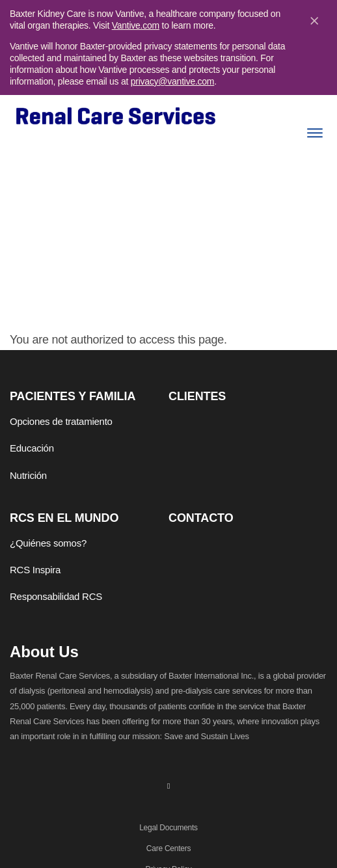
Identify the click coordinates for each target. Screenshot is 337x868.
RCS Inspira (35, 570)
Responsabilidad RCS (56, 596)
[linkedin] (168, 785)
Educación (32, 448)
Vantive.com (136, 25)
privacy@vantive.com (173, 81)
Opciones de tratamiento (61, 421)
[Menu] (315, 133)
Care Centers (168, 848)
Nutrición (28, 475)
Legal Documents (168, 828)
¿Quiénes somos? (48, 543)
